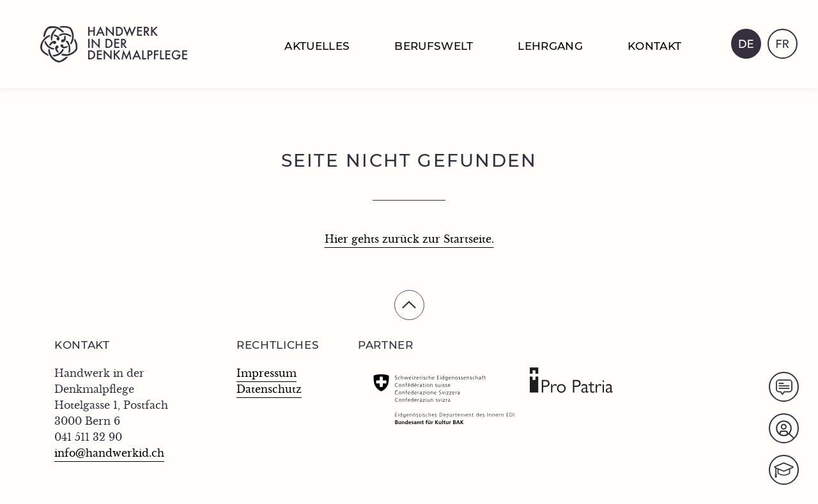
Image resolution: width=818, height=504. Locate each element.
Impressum (266, 374)
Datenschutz (269, 390)
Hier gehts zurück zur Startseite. (409, 240)
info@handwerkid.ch (109, 454)
